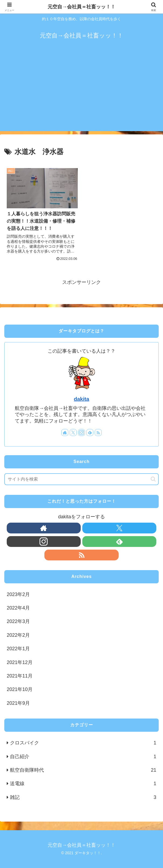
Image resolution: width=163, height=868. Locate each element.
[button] (153, 479)
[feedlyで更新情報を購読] (90, 433)
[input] (81, 479)
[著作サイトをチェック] (65, 433)
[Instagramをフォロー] (81, 433)
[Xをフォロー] (73, 433)
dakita (81, 399)
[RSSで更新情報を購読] (98, 433)
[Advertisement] (81, 93)
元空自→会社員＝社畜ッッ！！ (81, 7)
